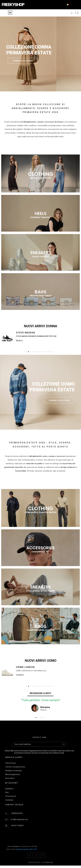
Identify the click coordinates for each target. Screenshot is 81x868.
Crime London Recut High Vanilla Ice (31, 671)
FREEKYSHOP (13, 5)
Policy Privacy (11, 763)
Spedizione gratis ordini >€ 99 (26, 849)
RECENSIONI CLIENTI (40, 693)
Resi (7, 792)
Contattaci (9, 800)
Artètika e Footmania (13, 771)
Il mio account (11, 796)
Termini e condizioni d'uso (15, 767)
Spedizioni (9, 789)
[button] (23, 61)
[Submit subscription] (63, 744)
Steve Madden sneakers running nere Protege (36, 336)
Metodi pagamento (13, 774)
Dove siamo (10, 778)
